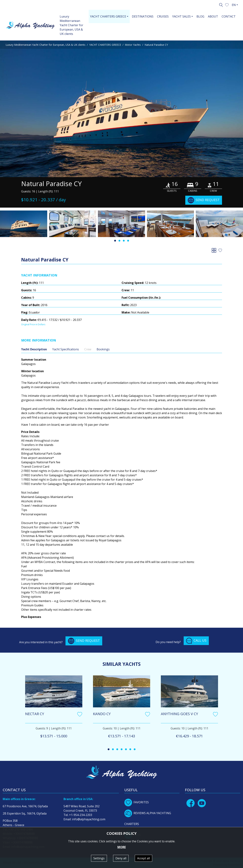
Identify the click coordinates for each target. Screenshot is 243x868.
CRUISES (163, 16)
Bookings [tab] (103, 349)
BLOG (200, 16)
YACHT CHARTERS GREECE (105, 45)
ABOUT (213, 16)
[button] (227, 5)
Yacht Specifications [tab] (66, 349)
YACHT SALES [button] (181, 16)
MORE (122, 847)
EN (234, 5)
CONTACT (229, 16)
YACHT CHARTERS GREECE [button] (108, 16)
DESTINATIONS (143, 16)
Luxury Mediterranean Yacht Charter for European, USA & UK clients (71, 25)
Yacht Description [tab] (34, 349)
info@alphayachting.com (89, 819)
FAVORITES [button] (137, 802)
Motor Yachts (133, 45)
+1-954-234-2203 (81, 815)
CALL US (196, 641)
